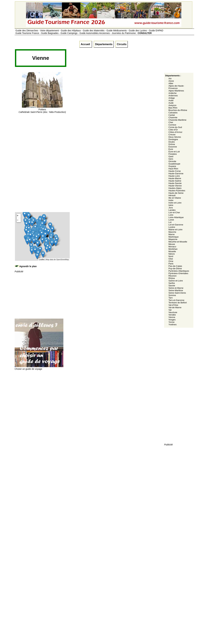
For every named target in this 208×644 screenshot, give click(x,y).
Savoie (172, 286)
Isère (171, 205)
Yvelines (173, 325)
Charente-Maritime (177, 120)
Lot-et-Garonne (176, 225)
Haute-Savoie (175, 183)
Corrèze (172, 125)
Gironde (172, 161)
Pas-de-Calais (175, 266)
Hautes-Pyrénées (177, 191)
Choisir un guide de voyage (39, 368)
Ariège (172, 98)
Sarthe (172, 283)
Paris (171, 264)
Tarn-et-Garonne (176, 300)
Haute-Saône (175, 181)
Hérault (172, 195)
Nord (171, 256)
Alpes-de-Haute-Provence (176, 87)
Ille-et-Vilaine (175, 198)
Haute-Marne (175, 178)
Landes (172, 210)
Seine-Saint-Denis (177, 293)
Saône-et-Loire (176, 281)
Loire (171, 215)
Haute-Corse (175, 171)
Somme (172, 295)
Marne (172, 234)
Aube (171, 100)
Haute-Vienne (175, 186)
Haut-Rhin (173, 169)
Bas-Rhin (173, 108)
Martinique (174, 237)
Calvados (173, 113)
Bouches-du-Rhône (178, 110)
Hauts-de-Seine (176, 193)
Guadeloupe (174, 164)
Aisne (171, 81)
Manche (172, 232)
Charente (173, 117)
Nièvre (172, 254)
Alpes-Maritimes (176, 91)
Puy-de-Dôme (175, 268)
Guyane (172, 166)
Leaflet (42, 259)
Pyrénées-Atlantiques (179, 271)
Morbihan (173, 249)
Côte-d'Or (173, 130)
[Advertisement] (126, 59)
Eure (171, 149)
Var (170, 310)
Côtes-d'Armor (175, 132)
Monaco (172, 247)
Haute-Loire (174, 176)
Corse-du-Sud (175, 127)
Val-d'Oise (173, 305)
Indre (171, 200)
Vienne (172, 317)
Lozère (172, 227)
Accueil (86, 44)
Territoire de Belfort (178, 303)
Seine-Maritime (176, 290)
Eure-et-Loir (174, 152)
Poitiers (42, 109)
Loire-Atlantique (176, 217)
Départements (104, 44)
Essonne (173, 147)
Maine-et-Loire (175, 230)
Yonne (172, 322)
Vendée (172, 315)
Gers (171, 159)
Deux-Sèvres (175, 137)
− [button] (18, 220)
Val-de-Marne (175, 307)
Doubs (172, 142)
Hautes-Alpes (175, 188)
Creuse (172, 135)
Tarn (171, 298)
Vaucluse (173, 312)
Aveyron (172, 105)
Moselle (172, 251)
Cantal (172, 115)
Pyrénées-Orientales (178, 273)
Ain (170, 79)
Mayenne (173, 239)
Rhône (172, 278)
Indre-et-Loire (175, 203)
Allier (171, 83)
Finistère (173, 154)
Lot (170, 222)
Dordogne (173, 139)
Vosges (172, 320)
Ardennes (173, 96)
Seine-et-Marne (176, 288)
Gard (171, 156)
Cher (171, 122)
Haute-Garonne (176, 174)
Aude (171, 103)
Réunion (173, 276)
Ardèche (173, 93)
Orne (171, 261)
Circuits (122, 44)
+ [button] (18, 216)
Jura (171, 208)
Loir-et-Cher (174, 212)
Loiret (171, 220)
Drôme (172, 144)
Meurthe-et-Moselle (178, 242)
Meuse (172, 244)
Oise (171, 259)
